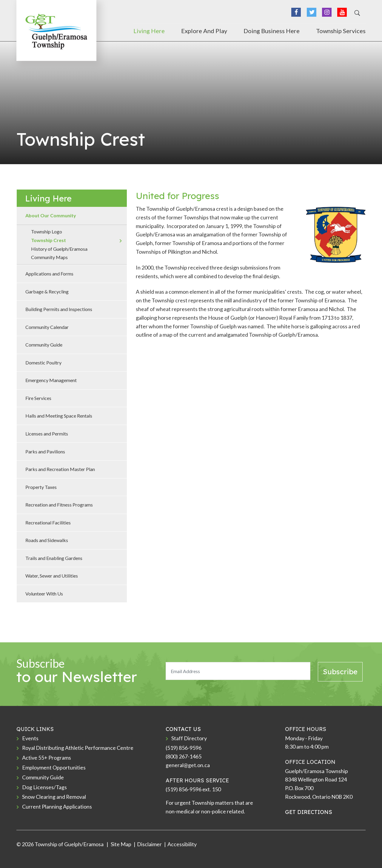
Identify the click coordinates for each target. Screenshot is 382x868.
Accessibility (182, 844)
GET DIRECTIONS (309, 812)
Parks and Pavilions (45, 451)
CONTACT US (183, 729)
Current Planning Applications (57, 807)
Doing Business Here (272, 31)
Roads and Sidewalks (47, 540)
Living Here (149, 31)
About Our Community (51, 215)
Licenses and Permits (47, 434)
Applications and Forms (49, 274)
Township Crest (48, 240)
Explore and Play (204, 31)
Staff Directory (189, 738)
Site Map (121, 844)
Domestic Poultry (43, 363)
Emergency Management (51, 380)
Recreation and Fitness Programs (59, 505)
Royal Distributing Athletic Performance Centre (78, 748)
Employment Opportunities (54, 767)
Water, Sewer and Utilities (52, 576)
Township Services (341, 31)
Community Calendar (47, 327)
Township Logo (47, 231)
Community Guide (44, 345)
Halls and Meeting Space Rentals (59, 416)
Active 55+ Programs (47, 758)
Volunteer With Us (44, 594)
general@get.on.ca (188, 765)
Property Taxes (41, 487)
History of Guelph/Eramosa (59, 249)
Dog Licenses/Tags (44, 787)
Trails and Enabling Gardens (54, 558)
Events (30, 738)
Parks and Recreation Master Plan (60, 469)
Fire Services (38, 398)
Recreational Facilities (48, 523)
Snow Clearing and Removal (54, 797)
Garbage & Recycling (47, 291)
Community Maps (49, 257)
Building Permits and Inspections (59, 309)
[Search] (356, 13)
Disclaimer (149, 844)
